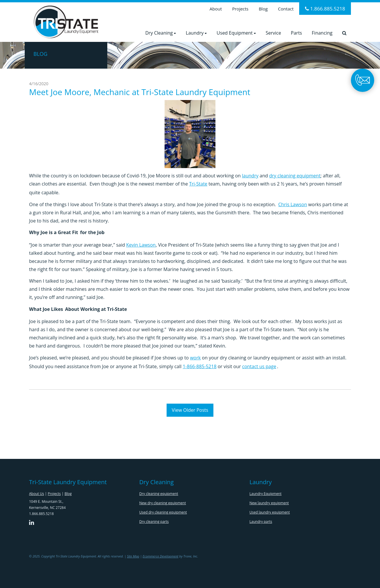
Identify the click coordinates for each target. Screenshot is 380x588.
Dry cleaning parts (154, 522)
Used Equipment (236, 33)
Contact (286, 9)
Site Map (133, 556)
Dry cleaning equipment (159, 494)
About (216, 9)
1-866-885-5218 (199, 366)
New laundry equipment (269, 503)
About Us (36, 494)
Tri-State (198, 184)
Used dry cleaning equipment (163, 512)
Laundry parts (261, 522)
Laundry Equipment (265, 494)
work (195, 358)
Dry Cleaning (161, 33)
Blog (263, 9)
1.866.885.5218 (325, 9)
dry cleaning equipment (295, 176)
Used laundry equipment (270, 512)
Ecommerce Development (161, 556)
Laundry (196, 33)
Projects (240, 9)
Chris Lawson (293, 204)
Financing (322, 33)
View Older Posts (190, 410)
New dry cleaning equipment (163, 503)
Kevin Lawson (141, 245)
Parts (296, 33)
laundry (250, 176)
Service (273, 33)
